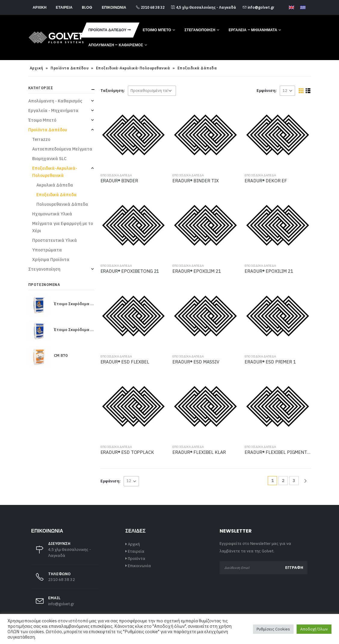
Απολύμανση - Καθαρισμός (55, 101)
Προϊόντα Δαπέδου (108, 30)
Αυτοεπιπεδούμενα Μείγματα (62, 149)
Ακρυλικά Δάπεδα (55, 185)
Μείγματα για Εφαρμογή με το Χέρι (63, 227)
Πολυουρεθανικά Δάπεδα (62, 204)
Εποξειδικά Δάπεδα (116, 175)
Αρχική (40, 7)
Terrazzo (41, 139)
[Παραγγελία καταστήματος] (152, 91)
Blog (87, 7)
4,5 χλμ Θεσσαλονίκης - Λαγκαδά (204, 7)
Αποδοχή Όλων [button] (314, 629)
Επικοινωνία (114, 7)
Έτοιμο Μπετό (157, 30)
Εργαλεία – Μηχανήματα (253, 30)
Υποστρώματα (47, 250)
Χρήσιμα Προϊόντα (51, 260)
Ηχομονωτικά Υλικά (52, 214)
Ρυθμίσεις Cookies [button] (273, 629)
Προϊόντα (137, 559)
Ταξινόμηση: (113, 91)
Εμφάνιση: (267, 91)
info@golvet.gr (259, 7)
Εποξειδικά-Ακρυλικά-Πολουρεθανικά (133, 68)
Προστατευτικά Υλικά (55, 240)
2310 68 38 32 (150, 7)
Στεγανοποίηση (200, 30)
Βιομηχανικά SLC (49, 159)
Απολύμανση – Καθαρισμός (116, 45)
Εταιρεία (64, 7)
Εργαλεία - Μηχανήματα (53, 111)
